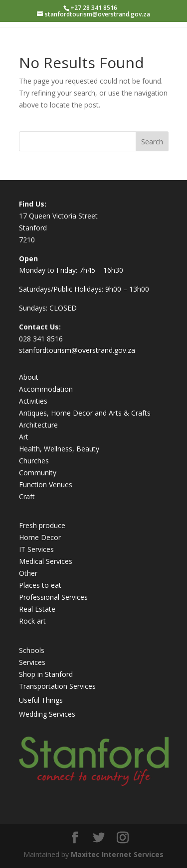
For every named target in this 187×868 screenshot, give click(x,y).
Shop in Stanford (46, 674)
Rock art (32, 621)
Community (38, 473)
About (29, 377)
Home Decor (40, 537)
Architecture (38, 425)
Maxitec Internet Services (117, 854)
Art (24, 437)
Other (28, 573)
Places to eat (40, 585)
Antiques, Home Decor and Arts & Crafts (85, 413)
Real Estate (37, 609)
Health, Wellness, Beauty (59, 449)
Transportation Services (57, 686)
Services (32, 662)
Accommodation (46, 389)
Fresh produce (42, 525)
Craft (27, 496)
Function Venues (46, 485)
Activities (33, 401)
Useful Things (41, 700)
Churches (34, 461)
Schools (32, 650)
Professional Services (53, 597)
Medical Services (46, 561)
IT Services (36, 549)
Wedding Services (47, 714)
